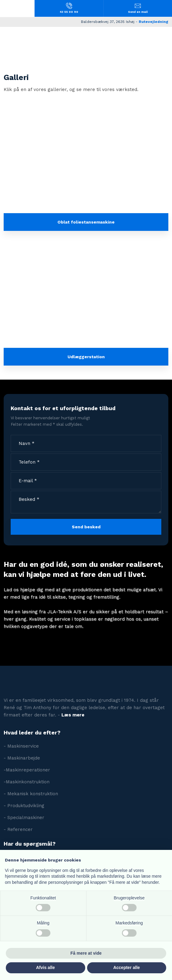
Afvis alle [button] (45, 967)
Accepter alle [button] (127, 967)
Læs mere (73, 715)
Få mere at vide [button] (86, 953)
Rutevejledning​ (154, 22)
